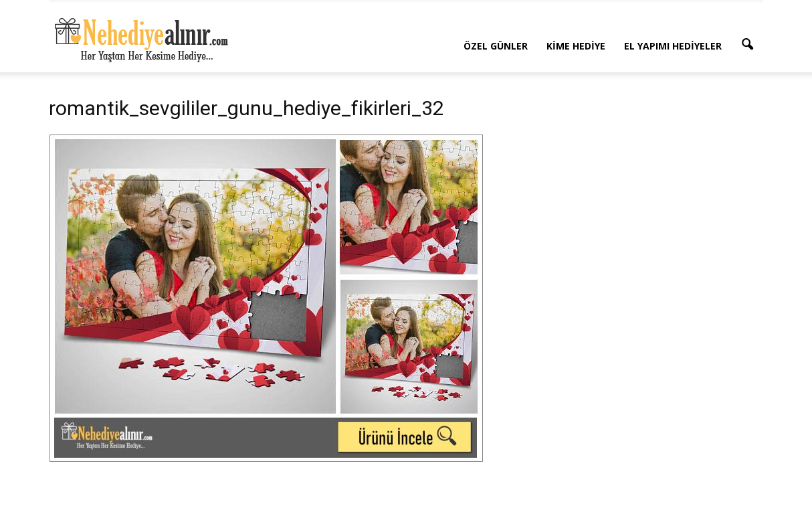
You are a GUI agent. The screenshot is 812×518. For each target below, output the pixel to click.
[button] (747, 45)
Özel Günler (496, 46)
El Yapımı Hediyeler (673, 46)
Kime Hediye (576, 46)
